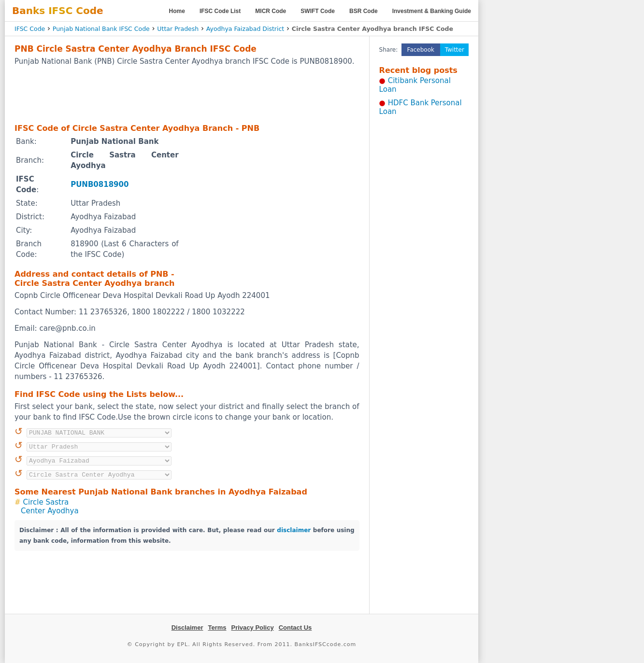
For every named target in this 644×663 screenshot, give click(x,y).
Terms (217, 628)
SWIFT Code (318, 11)
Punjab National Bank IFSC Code (101, 29)
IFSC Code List (220, 11)
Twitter (455, 50)
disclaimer (294, 530)
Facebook (421, 50)
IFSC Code (30, 29)
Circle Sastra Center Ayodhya (50, 507)
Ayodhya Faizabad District (245, 29)
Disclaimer (187, 628)
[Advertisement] (187, 94)
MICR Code (271, 11)
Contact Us (295, 628)
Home (177, 11)
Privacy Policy (253, 628)
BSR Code (364, 11)
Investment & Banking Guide (432, 11)
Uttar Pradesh (178, 29)
